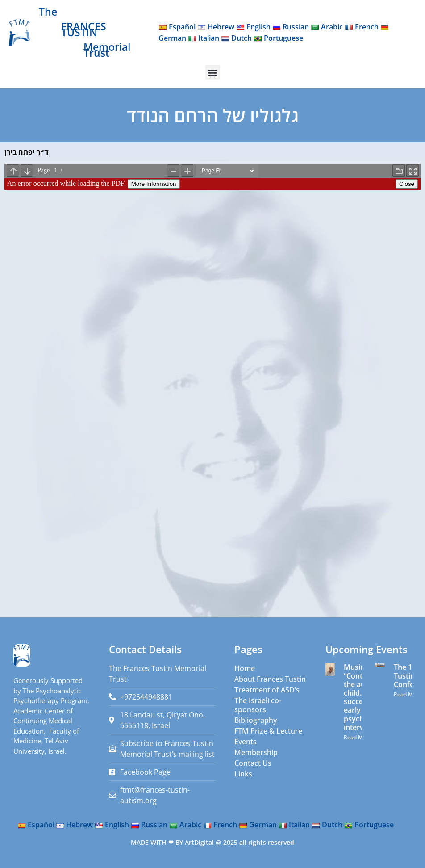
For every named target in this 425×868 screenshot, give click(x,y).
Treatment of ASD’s (267, 690)
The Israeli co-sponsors (258, 705)
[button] (213, 72)
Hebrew (216, 27)
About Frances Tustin (270, 679)
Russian (291, 27)
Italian (204, 38)
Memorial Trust (107, 50)
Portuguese (278, 38)
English (253, 27)
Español (177, 27)
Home (245, 668)
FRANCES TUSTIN (84, 29)
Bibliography (256, 720)
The (48, 12)
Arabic (327, 27)
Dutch (236, 38)
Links (243, 774)
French (362, 27)
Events (246, 742)
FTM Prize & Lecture (268, 731)
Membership (256, 752)
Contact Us (253, 763)
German (258, 825)
